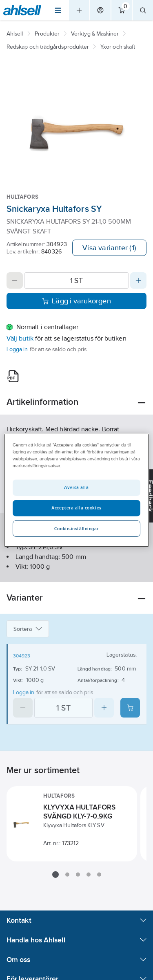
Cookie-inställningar (76, 529)
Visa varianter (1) (109, 248)
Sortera (28, 629)
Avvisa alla (76, 487)
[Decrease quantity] (15, 280)
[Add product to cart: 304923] (130, 708)
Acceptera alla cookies (76, 508)
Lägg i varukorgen (76, 301)
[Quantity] (76, 280)
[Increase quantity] (138, 280)
